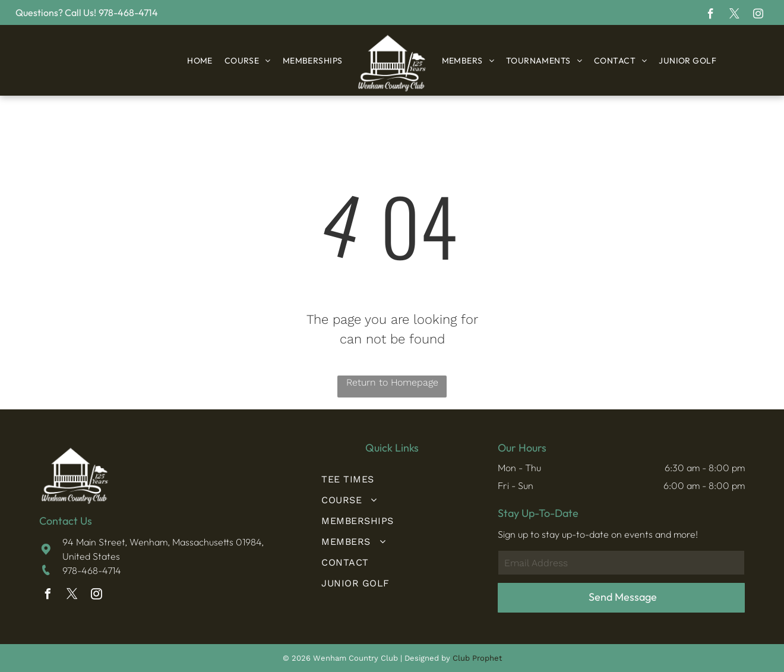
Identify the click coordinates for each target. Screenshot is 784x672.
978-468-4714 (92, 570)
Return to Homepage (392, 382)
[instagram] (758, 15)
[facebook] (711, 15)
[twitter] (734, 15)
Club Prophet (477, 658)
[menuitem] (200, 60)
